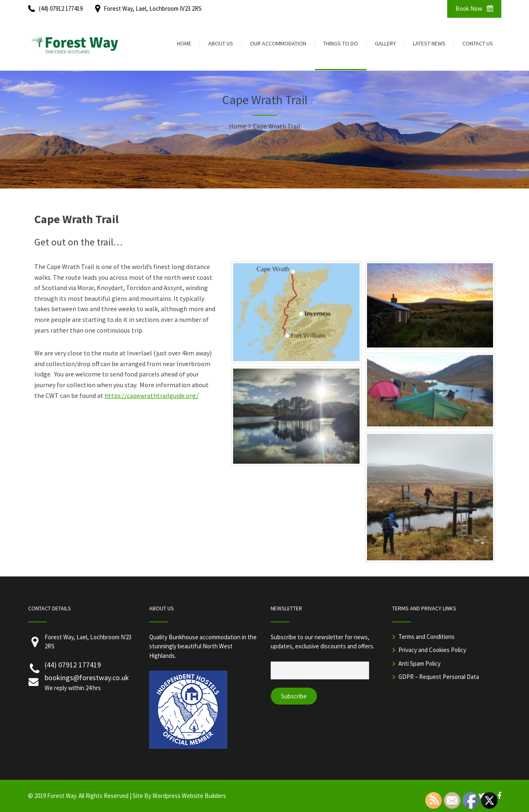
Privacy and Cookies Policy (432, 650)
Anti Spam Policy (419, 663)
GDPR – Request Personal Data (439, 677)
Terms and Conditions (427, 637)
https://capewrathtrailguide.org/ (152, 395)
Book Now (474, 8)
